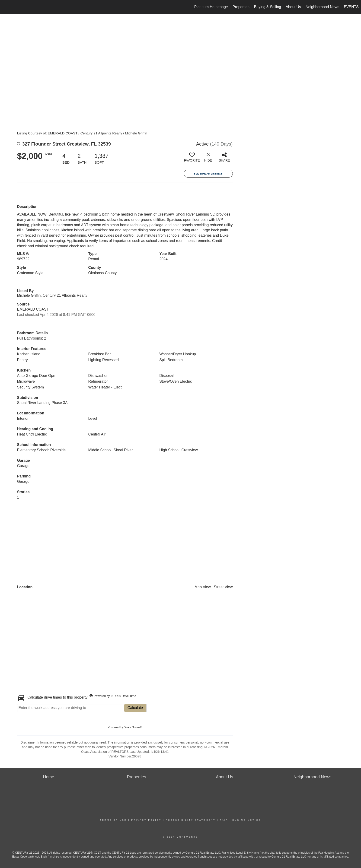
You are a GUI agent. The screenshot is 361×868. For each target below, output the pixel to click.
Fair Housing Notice (241, 820)
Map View (203, 587)
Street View (223, 587)
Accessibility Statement (191, 820)
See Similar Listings (208, 174)
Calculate (135, 708)
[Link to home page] (6, 7)
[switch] (192, 159)
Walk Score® (133, 727)
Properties (241, 7)
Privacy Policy (146, 820)
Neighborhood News (322, 7)
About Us (293, 7)
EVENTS (351, 7)
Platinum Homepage (211, 7)
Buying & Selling (268, 7)
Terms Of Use (113, 820)
